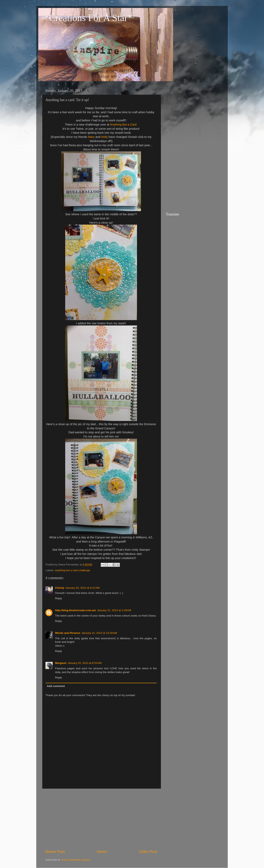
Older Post (148, 852)
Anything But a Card (123, 125)
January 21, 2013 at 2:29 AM (114, 610)
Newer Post (55, 852)
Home (102, 852)
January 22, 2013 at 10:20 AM (99, 633)
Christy (60, 588)
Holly (104, 137)
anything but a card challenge (72, 570)
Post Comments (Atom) (76, 860)
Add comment (56, 686)
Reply (59, 598)
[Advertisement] (101, 819)
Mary (91, 137)
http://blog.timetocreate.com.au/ (75, 610)
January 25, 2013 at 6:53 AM (85, 663)
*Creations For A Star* (88, 18)
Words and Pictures (68, 633)
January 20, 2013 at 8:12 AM (83, 588)
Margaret (61, 663)
